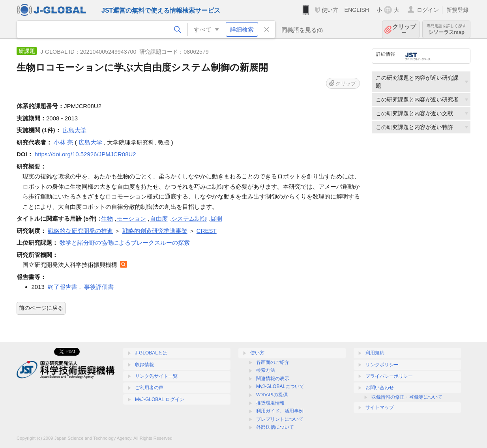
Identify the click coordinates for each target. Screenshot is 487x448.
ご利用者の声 (149, 388)
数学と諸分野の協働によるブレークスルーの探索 (125, 243)
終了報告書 (63, 287)
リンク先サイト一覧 (156, 376)
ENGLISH (357, 10)
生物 (107, 218)
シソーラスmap (446, 29)
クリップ (404, 29)
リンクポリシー (382, 365)
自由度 (159, 218)
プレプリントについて (280, 419)
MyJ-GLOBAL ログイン (160, 399)
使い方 (330, 10)
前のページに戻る (41, 308)
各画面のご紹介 (273, 362)
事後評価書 (99, 287)
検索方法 (266, 370)
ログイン (428, 10)
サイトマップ (380, 407)
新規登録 (457, 10)
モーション (131, 218)
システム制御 (189, 218)
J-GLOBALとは (151, 353)
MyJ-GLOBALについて (280, 386)
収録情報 (144, 365)
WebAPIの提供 (272, 395)
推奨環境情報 (270, 403)
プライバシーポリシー (389, 376)
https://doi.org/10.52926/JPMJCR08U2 (85, 154)
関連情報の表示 (273, 379)
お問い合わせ (380, 388)
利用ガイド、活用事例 (280, 411)
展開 (216, 218)
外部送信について (275, 427)
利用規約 (375, 353)
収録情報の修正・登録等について (407, 397)
